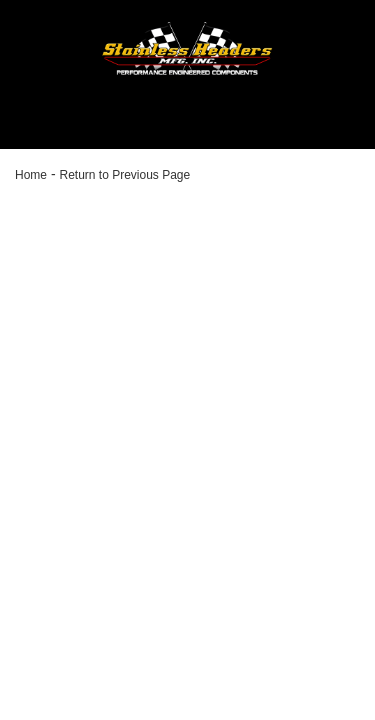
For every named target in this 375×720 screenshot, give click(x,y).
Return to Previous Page (124, 175)
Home (31, 175)
